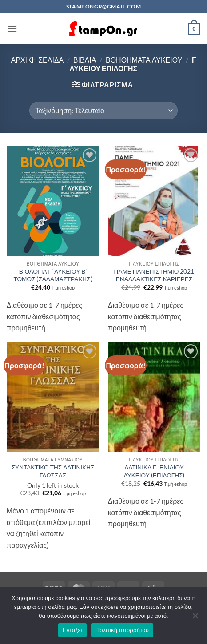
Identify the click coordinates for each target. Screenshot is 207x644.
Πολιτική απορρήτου (122, 630)
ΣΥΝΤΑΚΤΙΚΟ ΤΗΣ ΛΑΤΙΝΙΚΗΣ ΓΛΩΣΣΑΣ (53, 471)
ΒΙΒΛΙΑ (85, 60)
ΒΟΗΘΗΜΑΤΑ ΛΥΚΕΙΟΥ (144, 60)
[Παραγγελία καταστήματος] (103, 111)
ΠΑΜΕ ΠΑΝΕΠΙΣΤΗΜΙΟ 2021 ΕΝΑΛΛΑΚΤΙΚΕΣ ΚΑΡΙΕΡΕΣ (154, 275)
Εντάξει (72, 630)
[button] (12, 29)
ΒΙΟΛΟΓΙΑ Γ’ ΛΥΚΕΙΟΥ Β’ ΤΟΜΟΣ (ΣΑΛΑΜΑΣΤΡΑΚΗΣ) (53, 275)
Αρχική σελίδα (37, 60)
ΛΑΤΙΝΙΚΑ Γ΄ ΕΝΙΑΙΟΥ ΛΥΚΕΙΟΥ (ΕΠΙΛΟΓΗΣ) (154, 471)
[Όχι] (195, 618)
